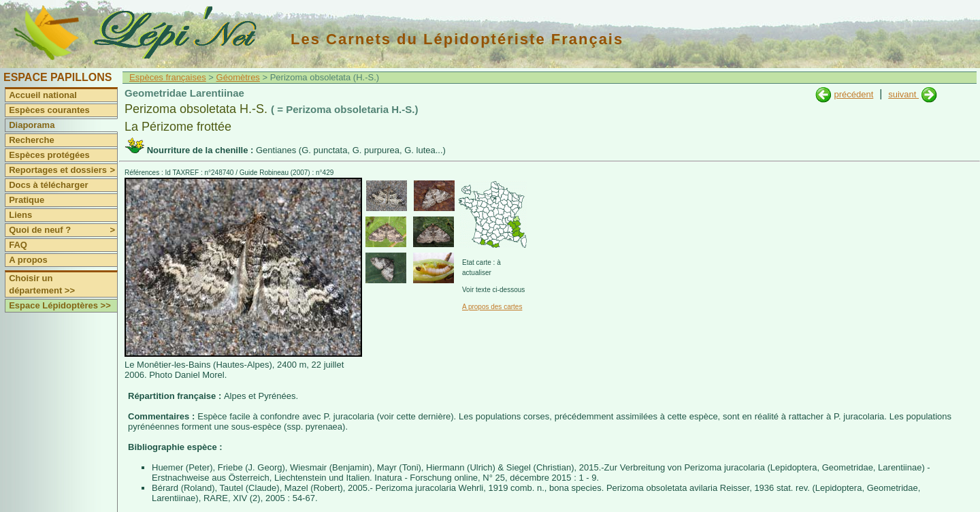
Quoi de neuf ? (63, 230)
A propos (28, 260)
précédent (853, 94)
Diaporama (32, 125)
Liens (20, 215)
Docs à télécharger (48, 185)
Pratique (27, 200)
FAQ (18, 245)
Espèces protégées (49, 155)
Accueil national (43, 95)
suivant (903, 94)
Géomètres (238, 77)
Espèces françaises (168, 77)
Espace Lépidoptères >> (60, 305)
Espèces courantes (49, 110)
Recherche (31, 140)
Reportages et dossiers (63, 170)
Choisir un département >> (42, 284)
